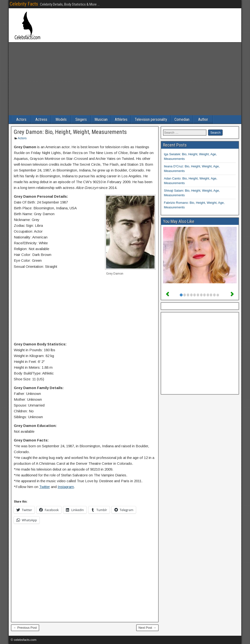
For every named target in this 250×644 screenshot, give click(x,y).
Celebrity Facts (24, 4)
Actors (21, 119)
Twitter (45, 487)
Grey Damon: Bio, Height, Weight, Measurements (70, 132)
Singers (81, 119)
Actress (41, 119)
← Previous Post (25, 628)
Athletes (121, 119)
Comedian (182, 119)
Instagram (66, 487)
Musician (101, 119)
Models (61, 119)
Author (203, 119)
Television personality (151, 119)
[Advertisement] (125, 79)
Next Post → (147, 628)
